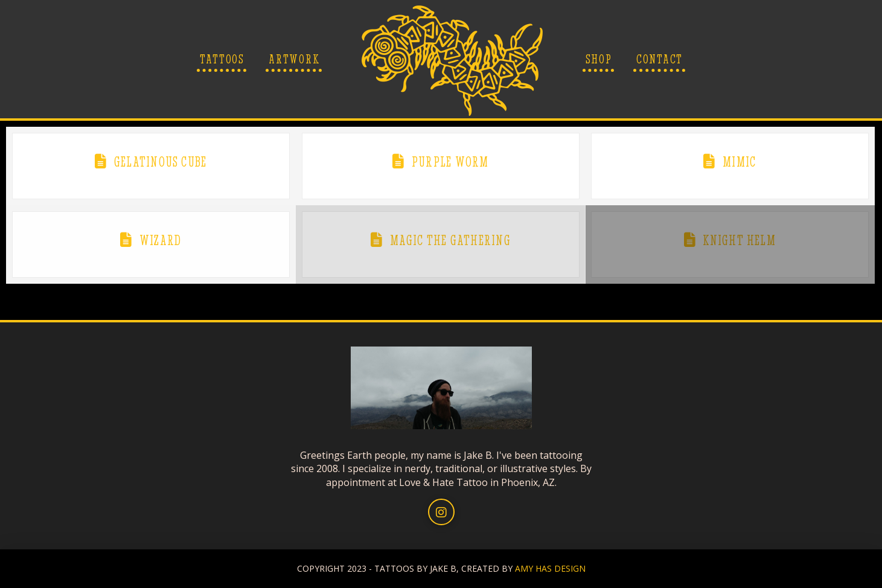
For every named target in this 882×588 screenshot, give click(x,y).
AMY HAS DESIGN (550, 568)
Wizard (160, 240)
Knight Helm (739, 240)
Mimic (739, 162)
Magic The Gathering (450, 240)
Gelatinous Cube (160, 162)
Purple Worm (450, 162)
